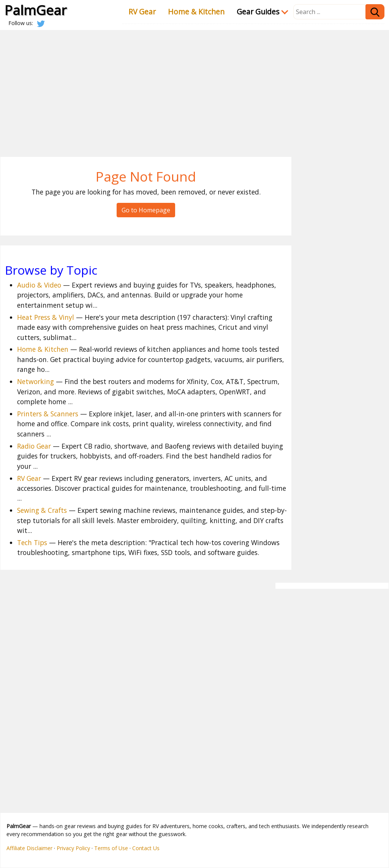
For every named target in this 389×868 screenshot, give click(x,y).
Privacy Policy (73, 848)
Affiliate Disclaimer (29, 848)
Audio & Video (39, 285)
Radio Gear (34, 446)
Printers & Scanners (48, 414)
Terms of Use (111, 848)
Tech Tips (32, 542)
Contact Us (146, 848)
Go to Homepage (146, 210)
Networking (36, 381)
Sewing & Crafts (42, 510)
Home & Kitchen (196, 12)
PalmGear (36, 10)
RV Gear (142, 12)
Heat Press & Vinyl (46, 317)
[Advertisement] (194, 87)
